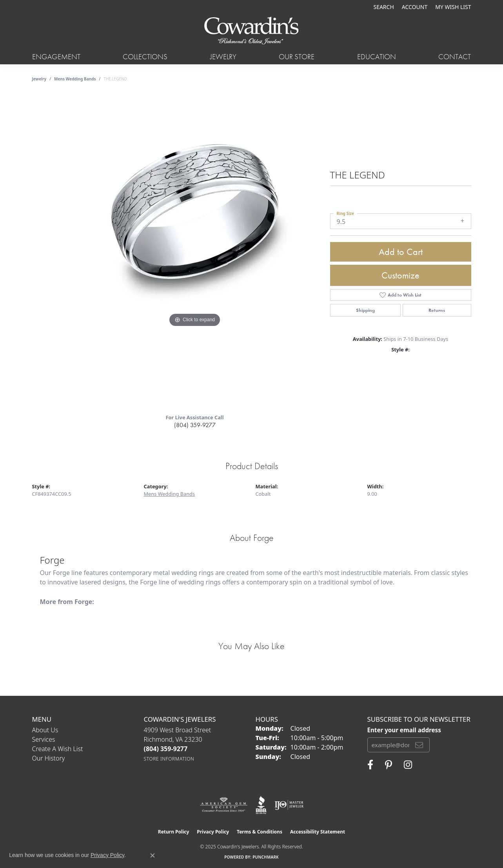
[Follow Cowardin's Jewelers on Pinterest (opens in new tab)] (389, 765)
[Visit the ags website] (224, 805)
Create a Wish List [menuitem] (58, 749)
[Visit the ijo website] (289, 805)
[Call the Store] (166, 749)
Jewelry (223, 57)
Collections (145, 57)
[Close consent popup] (153, 855)
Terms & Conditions (260, 832)
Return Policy (174, 832)
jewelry (39, 79)
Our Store (297, 57)
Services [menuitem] (44, 739)
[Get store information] (169, 759)
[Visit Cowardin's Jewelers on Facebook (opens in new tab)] (370, 765)
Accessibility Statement (318, 832)
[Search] (383, 7)
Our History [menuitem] (49, 758)
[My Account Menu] (415, 7)
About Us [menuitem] (45, 730)
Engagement (56, 57)
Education (377, 57)
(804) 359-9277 (195, 425)
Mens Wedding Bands (75, 79)
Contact (455, 57)
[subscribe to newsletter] (419, 745)
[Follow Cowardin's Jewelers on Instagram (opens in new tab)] (408, 765)
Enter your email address (404, 730)
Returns (437, 310)
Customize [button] (400, 275)
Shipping (365, 310)
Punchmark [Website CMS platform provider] (266, 857)
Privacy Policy (213, 832)
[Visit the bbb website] (261, 805)
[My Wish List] (453, 7)
